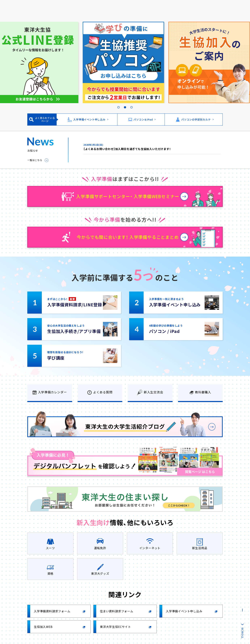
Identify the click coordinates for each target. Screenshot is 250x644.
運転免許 (100, 548)
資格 (50, 573)
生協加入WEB (43, 627)
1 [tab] (118, 103)
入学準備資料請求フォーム (52, 611)
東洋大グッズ (100, 573)
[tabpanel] (125, 62)
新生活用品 (200, 548)
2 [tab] (125, 103)
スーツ (50, 548)
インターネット (150, 548)
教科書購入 (203, 392)
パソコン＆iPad (143, 119)
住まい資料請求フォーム (117, 611)
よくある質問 (103, 392)
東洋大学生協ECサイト (115, 627)
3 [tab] (132, 103)
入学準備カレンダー (52, 392)
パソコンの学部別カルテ (196, 119)
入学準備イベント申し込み (89, 119)
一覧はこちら (35, 160)
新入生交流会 (153, 392)
